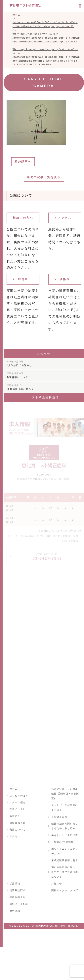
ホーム (14, 789)
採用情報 (15, 884)
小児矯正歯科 (59, 817)
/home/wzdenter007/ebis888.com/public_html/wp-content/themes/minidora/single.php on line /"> (47, 42)
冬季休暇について (17, 375)
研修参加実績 (18, 823)
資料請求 (15, 911)
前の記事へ (23, 162)
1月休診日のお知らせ (19, 364)
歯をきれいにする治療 (65, 835)
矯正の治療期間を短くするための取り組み (65, 826)
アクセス (65, 218)
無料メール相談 (19, 904)
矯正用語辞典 (18, 890)
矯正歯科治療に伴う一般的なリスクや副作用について (65, 872)
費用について (18, 830)
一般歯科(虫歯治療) (63, 842)
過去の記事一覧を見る (44, 177)
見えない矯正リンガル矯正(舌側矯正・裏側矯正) (65, 794)
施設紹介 (15, 816)
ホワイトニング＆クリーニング (65, 851)
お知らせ (57, 884)
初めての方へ (23, 218)
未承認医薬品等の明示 (65, 860)
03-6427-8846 (47, 556)
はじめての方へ (19, 796)
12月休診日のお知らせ (20, 387)
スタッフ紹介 (18, 802)
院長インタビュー (20, 809)
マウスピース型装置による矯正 (65, 808)
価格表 (65, 279)
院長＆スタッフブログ (65, 890)
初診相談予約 (18, 897)
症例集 (23, 279)
